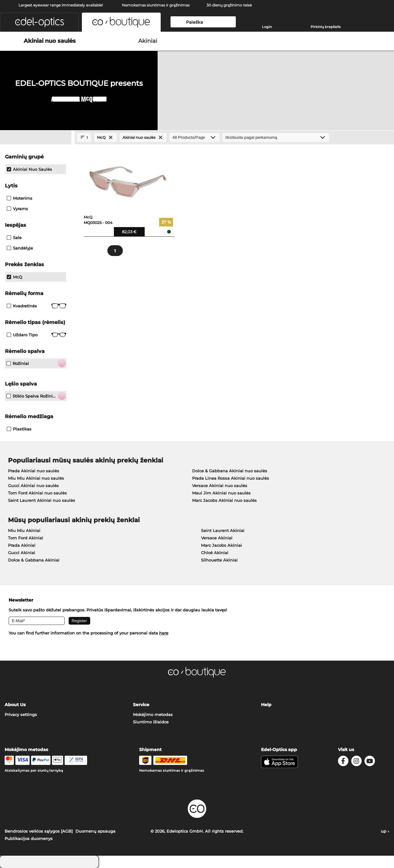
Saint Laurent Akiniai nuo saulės (42, 500)
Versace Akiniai (217, 538)
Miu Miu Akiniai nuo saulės (36, 478)
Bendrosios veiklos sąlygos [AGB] (39, 831)
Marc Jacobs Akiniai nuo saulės (224, 500)
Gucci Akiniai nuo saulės (33, 486)
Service (141, 705)
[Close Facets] (36, 138)
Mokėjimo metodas (153, 714)
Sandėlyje (20, 248)
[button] (39, 22)
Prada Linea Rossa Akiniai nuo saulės (231, 478)
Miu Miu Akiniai (24, 530)
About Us (15, 705)
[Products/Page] (195, 137)
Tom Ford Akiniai (26, 538)
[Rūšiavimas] (276, 137)
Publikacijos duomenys (29, 838)
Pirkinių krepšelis (326, 27)
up (385, 831)
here (164, 633)
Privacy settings (21, 714)
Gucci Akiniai (22, 553)
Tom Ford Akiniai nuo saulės (37, 493)
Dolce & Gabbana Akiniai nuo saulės (230, 471)
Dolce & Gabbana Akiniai (34, 560)
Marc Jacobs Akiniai (221, 545)
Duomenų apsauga (95, 831)
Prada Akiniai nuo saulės (34, 471)
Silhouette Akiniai (219, 560)
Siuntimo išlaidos (151, 722)
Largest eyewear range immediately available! (61, 5)
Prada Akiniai (22, 545)
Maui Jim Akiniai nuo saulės (221, 493)
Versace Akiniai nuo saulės (220, 486)
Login (267, 27)
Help (266, 705)
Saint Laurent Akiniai (223, 530)
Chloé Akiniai (215, 553)
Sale (14, 238)
